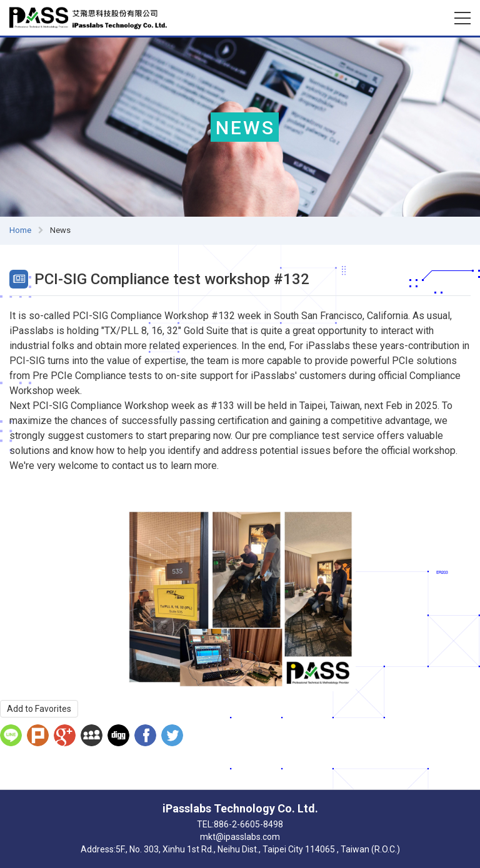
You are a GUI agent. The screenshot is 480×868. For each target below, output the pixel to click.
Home (20, 230)
